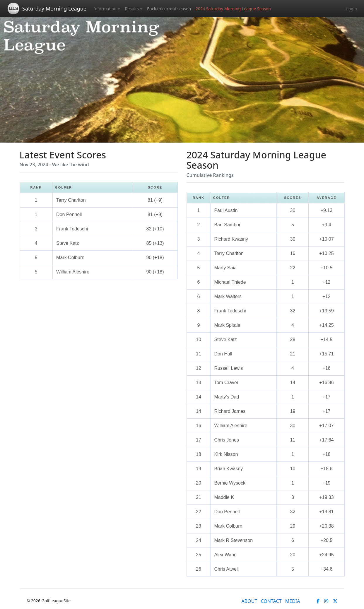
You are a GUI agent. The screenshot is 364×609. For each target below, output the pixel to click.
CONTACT (271, 601)
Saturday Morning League (54, 8)
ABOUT (249, 601)
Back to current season (169, 9)
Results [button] (132, 9)
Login (352, 9)
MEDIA (293, 601)
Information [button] (105, 9)
